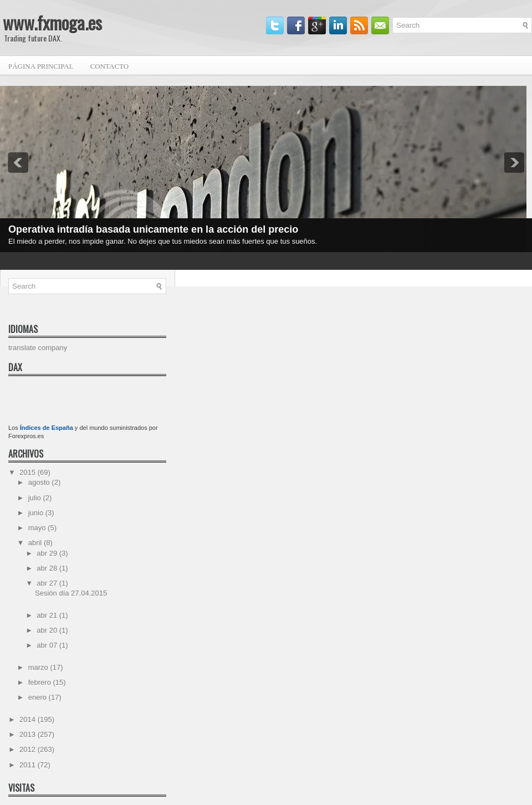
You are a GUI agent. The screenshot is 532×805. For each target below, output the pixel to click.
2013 (29, 734)
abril (36, 543)
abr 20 (48, 630)
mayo (38, 528)
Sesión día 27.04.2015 (71, 593)
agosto (40, 482)
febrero (41, 682)
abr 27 (48, 583)
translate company (38, 348)
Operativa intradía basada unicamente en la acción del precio (153, 229)
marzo (39, 667)
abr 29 (48, 553)
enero (39, 697)
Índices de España (47, 428)
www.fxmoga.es (52, 22)
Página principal (41, 66)
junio (37, 513)
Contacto (110, 66)
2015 (29, 472)
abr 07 (48, 645)
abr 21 (48, 615)
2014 (29, 719)
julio (36, 498)
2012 (29, 749)
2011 (29, 765)
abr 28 (48, 568)
